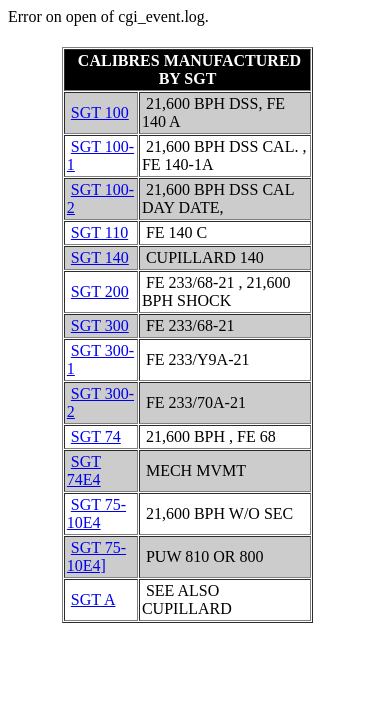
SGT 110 (99, 232)
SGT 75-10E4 (96, 513)
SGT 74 (96, 436)
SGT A (93, 599)
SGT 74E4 (84, 470)
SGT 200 (100, 291)
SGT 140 (100, 257)
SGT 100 (100, 112)
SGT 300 (100, 325)
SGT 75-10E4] (96, 556)
